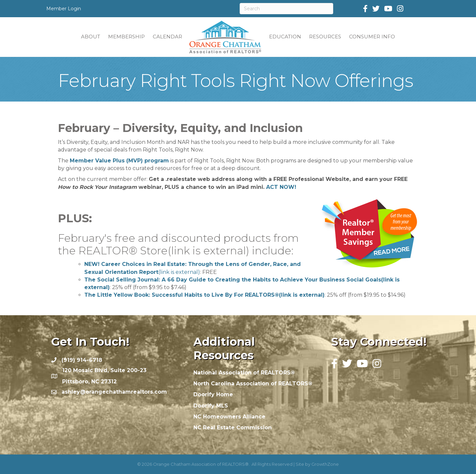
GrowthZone (325, 464)
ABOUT (91, 37)
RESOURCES (325, 37)
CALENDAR (167, 37)
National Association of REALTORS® (244, 373)
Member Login (64, 9)
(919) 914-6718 (82, 360)
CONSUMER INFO (372, 37)
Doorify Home (213, 394)
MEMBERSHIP (126, 37)
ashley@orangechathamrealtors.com (114, 392)
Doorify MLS (211, 406)
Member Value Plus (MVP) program (119, 161)
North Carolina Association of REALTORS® (253, 384)
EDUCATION (285, 37)
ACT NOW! (281, 187)
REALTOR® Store (164, 251)
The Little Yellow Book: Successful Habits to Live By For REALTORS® (204, 295)
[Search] (286, 9)
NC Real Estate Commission (233, 428)
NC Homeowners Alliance (229, 417)
